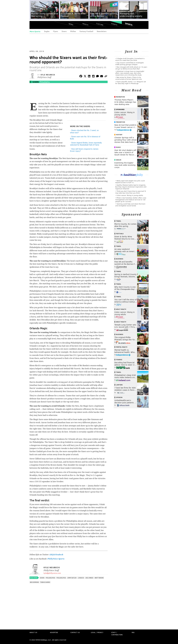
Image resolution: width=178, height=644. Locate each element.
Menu (33, 25)
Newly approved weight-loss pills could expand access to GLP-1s (130, 182)
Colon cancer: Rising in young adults (130, 195)
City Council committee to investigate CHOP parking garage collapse (129, 64)
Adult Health (121, 309)
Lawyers (119, 385)
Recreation (120, 97)
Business (120, 259)
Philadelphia (45, 82)
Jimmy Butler (72, 578)
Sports (129, 24)
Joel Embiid (89, 578)
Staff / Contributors (117, 634)
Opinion (119, 397)
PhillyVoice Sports (56, 559)
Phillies (73, 31)
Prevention (121, 122)
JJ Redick (81, 578)
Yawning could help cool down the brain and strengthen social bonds (130, 205)
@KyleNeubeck (56, 555)
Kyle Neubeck (48, 75)
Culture (100, 24)
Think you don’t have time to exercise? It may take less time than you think (131, 192)
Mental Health (122, 347)
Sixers (64, 31)
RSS (133, 632)
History (119, 135)
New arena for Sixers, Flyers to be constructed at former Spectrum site (129, 78)
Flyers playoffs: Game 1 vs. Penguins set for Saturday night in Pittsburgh (131, 82)
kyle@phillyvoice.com (52, 573)
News (71, 24)
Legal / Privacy (97, 632)
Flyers (56, 31)
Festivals (120, 234)
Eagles (47, 31)
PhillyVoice (45, 25)
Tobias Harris (45, 582)
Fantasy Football (86, 31)
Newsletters (102, 31)
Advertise (54, 632)
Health (85, 24)
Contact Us (75, 632)
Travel (119, 221)
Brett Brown (99, 578)
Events (114, 24)
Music (118, 147)
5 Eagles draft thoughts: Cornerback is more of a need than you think (130, 59)
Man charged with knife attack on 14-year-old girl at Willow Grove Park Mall (131, 68)
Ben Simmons (34, 582)
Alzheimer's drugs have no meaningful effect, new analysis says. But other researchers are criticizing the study (130, 73)
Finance (119, 360)
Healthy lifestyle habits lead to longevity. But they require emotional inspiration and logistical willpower (131, 187)
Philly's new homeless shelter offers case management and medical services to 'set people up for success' (131, 200)
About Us (33, 632)
